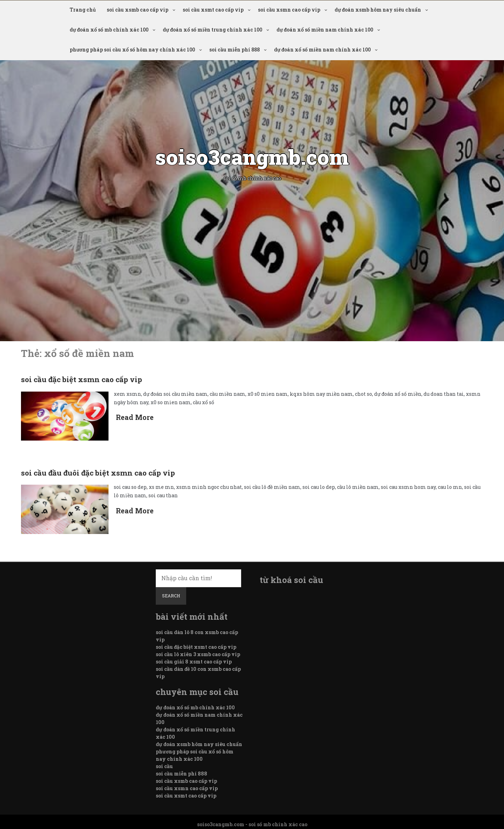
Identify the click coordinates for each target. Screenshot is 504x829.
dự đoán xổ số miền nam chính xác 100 (325, 30)
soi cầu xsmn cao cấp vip (289, 10)
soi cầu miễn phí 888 (234, 50)
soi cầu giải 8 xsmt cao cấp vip (194, 662)
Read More (135, 417)
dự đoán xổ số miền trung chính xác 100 (212, 30)
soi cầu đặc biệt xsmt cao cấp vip (196, 647)
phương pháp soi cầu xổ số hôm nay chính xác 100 (132, 50)
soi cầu (164, 766)
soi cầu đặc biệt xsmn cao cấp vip (82, 379)
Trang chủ (83, 10)
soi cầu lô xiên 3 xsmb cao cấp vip (198, 654)
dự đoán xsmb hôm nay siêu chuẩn (378, 10)
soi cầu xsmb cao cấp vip (138, 10)
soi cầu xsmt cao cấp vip (213, 10)
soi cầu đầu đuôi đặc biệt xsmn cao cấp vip (98, 473)
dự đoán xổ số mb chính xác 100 (109, 30)
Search (171, 596)
